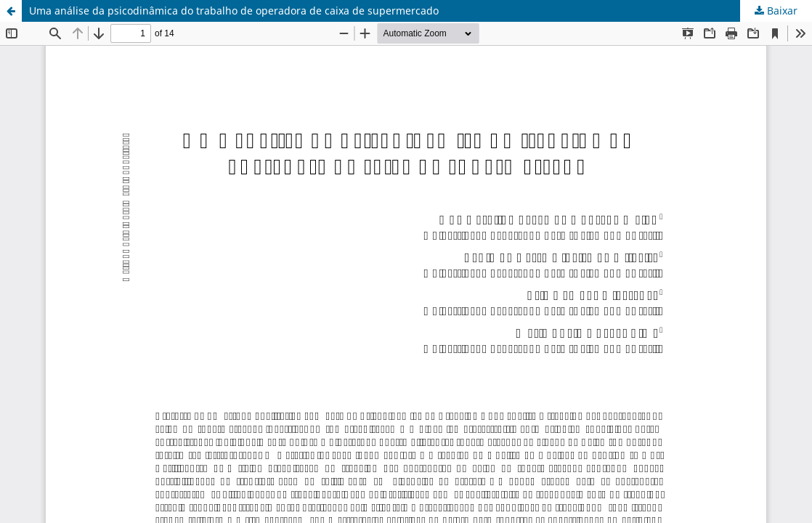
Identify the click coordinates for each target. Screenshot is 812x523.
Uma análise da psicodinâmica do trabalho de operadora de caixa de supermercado (234, 11)
